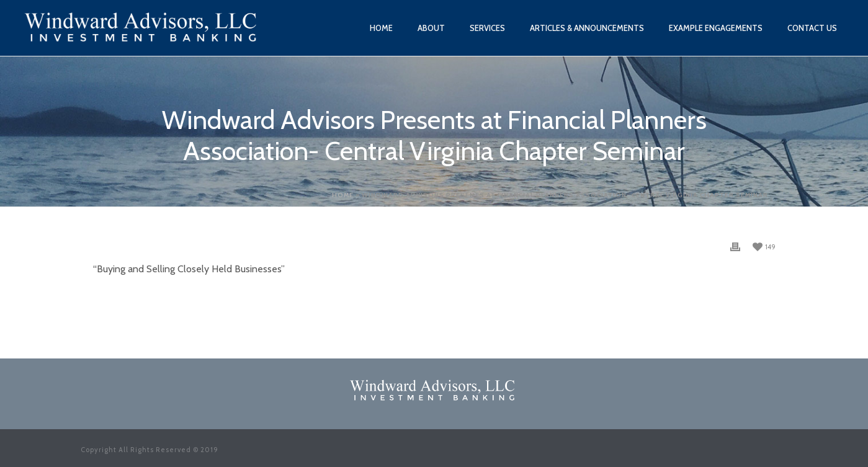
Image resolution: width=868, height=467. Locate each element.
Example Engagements (716, 28)
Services (487, 28)
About (431, 28)
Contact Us (812, 28)
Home (381, 28)
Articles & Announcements (587, 28)
